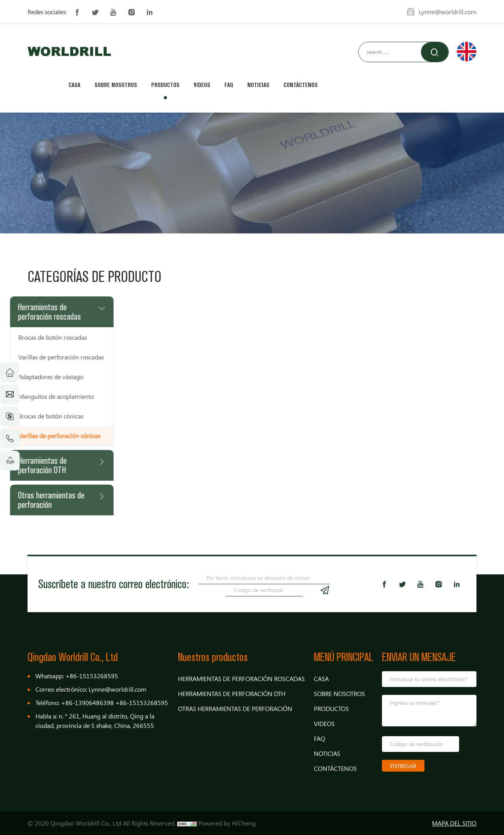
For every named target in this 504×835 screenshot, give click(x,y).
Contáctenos (301, 85)
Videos (202, 85)
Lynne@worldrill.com (447, 12)
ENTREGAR (403, 766)
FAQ (229, 85)
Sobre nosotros (116, 85)
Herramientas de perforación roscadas (241, 679)
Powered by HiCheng (227, 823)
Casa (74, 85)
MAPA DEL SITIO (454, 823)
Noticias (258, 85)
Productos (165, 85)
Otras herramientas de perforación (235, 709)
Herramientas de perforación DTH (232, 694)
